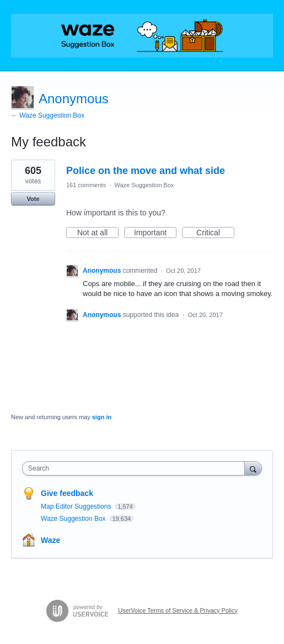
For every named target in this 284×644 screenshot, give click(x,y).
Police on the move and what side (146, 171)
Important (155, 233)
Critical (215, 233)
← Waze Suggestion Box (48, 115)
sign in (102, 417)
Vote (33, 199)
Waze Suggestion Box (144, 185)
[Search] (253, 468)
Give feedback (67, 493)
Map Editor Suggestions (77, 506)
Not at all (98, 233)
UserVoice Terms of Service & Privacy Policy (178, 610)
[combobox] (136, 468)
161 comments (86, 185)
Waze (50, 540)
